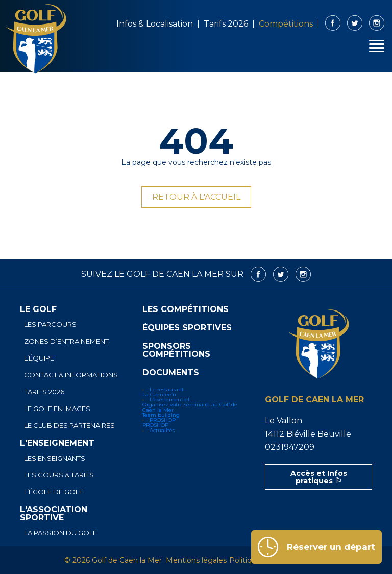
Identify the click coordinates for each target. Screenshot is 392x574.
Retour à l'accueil (196, 197)
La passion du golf (60, 533)
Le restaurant (167, 389)
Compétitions (286, 24)
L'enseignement (57, 443)
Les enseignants (55, 458)
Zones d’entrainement (66, 341)
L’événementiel (169, 400)
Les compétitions (186, 309)
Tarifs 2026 (226, 24)
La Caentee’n (159, 394)
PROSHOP (163, 420)
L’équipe (39, 358)
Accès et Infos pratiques (319, 477)
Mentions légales (196, 560)
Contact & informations (71, 375)
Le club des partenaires (69, 426)
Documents (171, 373)
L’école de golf (54, 492)
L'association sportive (54, 514)
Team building (161, 415)
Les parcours (50, 325)
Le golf (38, 309)
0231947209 (290, 447)
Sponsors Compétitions (176, 350)
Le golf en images (57, 409)
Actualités (162, 430)
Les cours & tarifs (59, 475)
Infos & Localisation (155, 24)
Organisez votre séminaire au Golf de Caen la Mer (190, 407)
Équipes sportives (187, 328)
